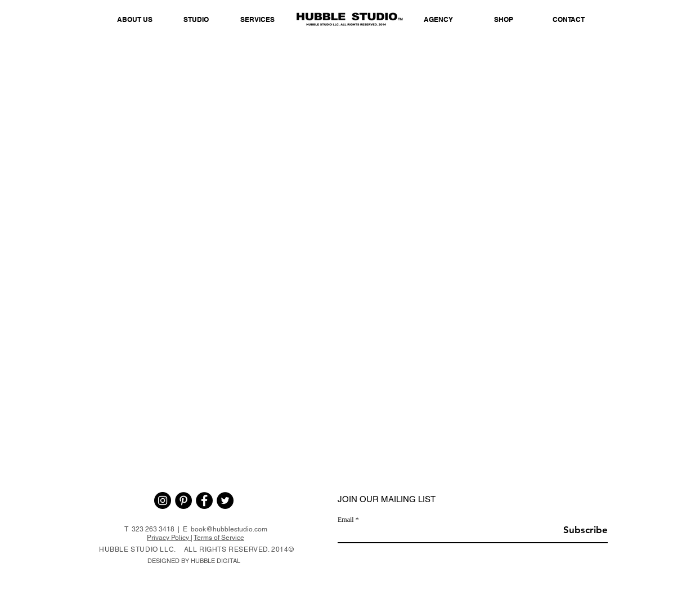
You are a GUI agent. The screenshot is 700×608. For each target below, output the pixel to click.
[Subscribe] (579, 530)
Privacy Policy (169, 538)
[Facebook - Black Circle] (204, 500)
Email (346, 520)
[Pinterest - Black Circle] (183, 500)
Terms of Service (219, 538)
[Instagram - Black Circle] (163, 500)
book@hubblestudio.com (229, 529)
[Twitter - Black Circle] (225, 500)
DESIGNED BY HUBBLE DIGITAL (194, 561)
